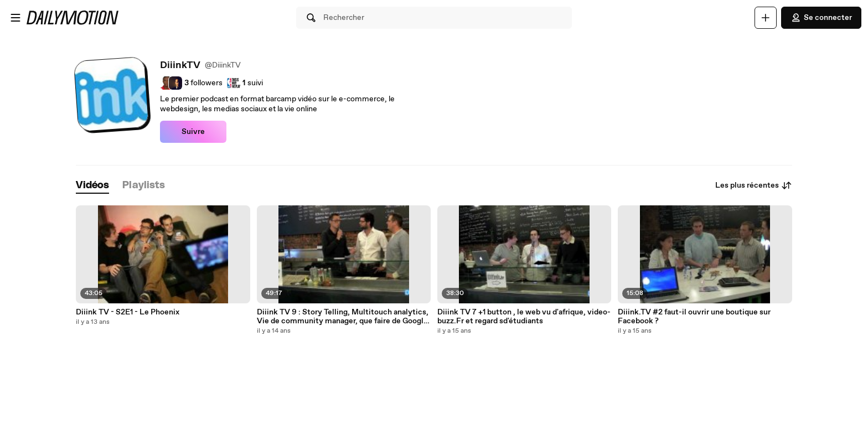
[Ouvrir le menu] (15, 18)
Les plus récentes (754, 185)
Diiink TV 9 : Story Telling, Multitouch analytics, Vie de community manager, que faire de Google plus (343, 317)
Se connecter (821, 18)
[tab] (92, 186)
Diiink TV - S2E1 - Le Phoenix (128, 312)
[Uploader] (766, 18)
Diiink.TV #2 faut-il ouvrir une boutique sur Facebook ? (694, 317)
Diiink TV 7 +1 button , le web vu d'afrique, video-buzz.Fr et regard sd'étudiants (524, 317)
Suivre (193, 132)
